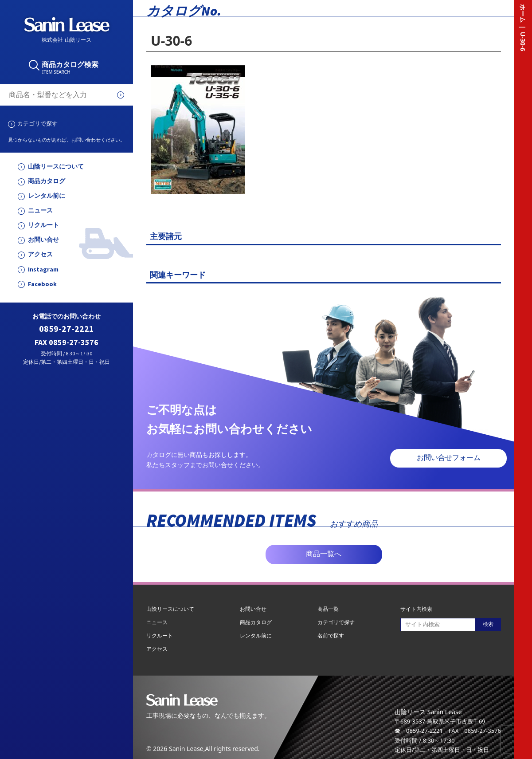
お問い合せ (43, 240)
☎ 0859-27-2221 (419, 731)
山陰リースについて (56, 167)
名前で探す (331, 635)
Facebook (42, 284)
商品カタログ (47, 181)
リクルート (43, 225)
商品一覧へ (324, 554)
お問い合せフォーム (449, 458)
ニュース (40, 210)
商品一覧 (328, 609)
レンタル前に (47, 196)
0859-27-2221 (66, 329)
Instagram (43, 269)
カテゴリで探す (37, 123)
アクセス (40, 254)
